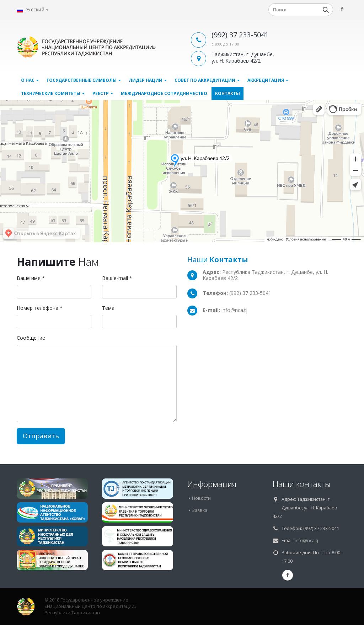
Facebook (288, 575)
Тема (108, 308)
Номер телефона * (40, 308)
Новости (201, 498)
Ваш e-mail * (117, 278)
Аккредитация (266, 80)
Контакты (227, 93)
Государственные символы (82, 80)
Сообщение (31, 338)
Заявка (200, 510)
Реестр (101, 93)
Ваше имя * (31, 278)
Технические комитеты (51, 93)
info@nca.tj (306, 541)
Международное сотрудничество (164, 93)
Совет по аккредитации (205, 80)
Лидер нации (146, 80)
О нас (28, 80)
